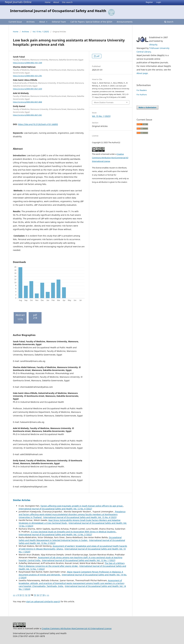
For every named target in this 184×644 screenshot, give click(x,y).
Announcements (125, 22)
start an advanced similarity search (43, 601)
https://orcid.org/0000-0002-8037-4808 (27, 102)
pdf (98, 56)
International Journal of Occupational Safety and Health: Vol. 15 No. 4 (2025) (80, 517)
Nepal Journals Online (18, 2)
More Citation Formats (104, 102)
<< (14, 595)
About (56, 2)
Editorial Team (59, 22)
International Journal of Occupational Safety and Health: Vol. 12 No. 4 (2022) (55, 509)
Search (169, 22)
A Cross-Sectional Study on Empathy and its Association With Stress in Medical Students (73, 532)
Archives (31, 22)
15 (35, 595)
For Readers (142, 90)
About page (142, 73)
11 (23, 595)
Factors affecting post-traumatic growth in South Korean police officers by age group (82, 506)
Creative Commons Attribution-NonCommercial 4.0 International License (110, 158)
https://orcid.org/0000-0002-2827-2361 (27, 115)
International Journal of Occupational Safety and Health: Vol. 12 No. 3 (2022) (55, 534)
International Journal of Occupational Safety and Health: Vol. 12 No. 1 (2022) (79, 560)
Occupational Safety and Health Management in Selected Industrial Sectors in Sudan (70, 539)
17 (41, 595)
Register (149, 2)
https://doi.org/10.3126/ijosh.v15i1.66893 (38, 124)
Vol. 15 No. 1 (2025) (41, 32)
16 (38, 595)
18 (43, 595)
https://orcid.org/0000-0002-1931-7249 (27, 63)
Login (159, 2)
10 (20, 595)
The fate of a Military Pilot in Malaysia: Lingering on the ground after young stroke (72, 565)
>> (48, 595)
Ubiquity (153, 45)
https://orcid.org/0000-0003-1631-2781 (27, 76)
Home (48, 2)
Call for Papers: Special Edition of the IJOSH (91, 22)
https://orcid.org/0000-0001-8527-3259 (27, 89)
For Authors (142, 95)
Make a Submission (147, 107)
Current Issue (15, 22)
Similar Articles (22, 500)
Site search (67, 2)
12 (26, 595)
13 (29, 595)
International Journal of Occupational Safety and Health (58, 11)
